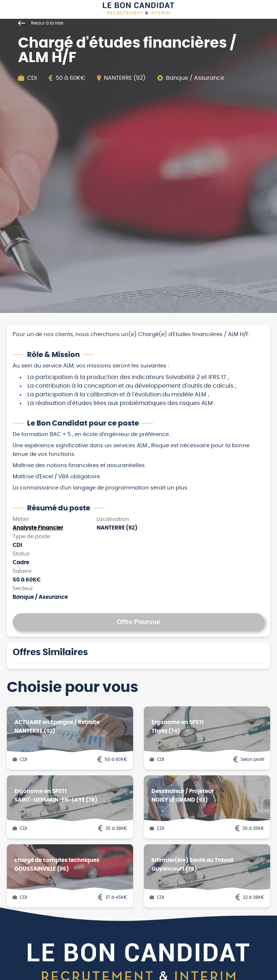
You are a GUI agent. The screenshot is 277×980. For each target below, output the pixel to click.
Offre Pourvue (138, 622)
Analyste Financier (38, 528)
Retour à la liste (41, 23)
